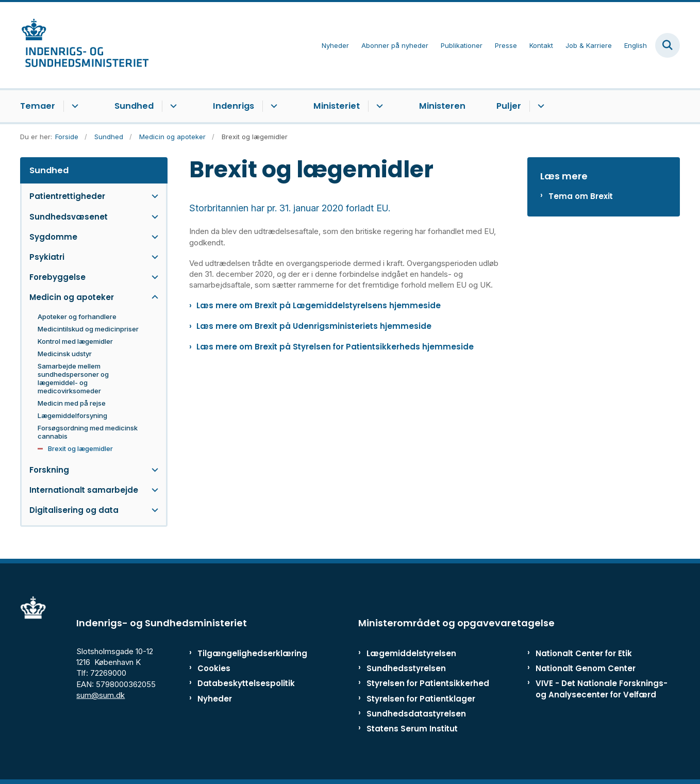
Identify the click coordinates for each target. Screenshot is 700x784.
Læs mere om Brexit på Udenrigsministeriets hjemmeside (314, 326)
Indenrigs (234, 106)
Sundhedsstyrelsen (406, 668)
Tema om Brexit (581, 196)
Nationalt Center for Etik (584, 653)
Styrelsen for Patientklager (421, 699)
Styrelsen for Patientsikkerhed (428, 683)
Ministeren (442, 106)
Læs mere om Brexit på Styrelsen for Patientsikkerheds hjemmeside (335, 347)
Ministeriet (337, 106)
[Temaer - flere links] (73, 106)
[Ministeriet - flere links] (378, 106)
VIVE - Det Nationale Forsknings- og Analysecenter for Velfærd (602, 689)
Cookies (214, 668)
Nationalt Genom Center (586, 668)
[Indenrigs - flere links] (272, 106)
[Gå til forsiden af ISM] (85, 45)
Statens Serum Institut (412, 729)
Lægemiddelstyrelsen (411, 653)
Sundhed (134, 106)
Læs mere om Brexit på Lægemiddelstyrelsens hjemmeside (319, 305)
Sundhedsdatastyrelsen (416, 714)
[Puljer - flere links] (539, 106)
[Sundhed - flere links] (172, 106)
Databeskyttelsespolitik (241, 683)
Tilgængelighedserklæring (241, 653)
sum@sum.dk (101, 695)
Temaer (38, 106)
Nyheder (215, 699)
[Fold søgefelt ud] (668, 45)
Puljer (509, 106)
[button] (152, 196)
